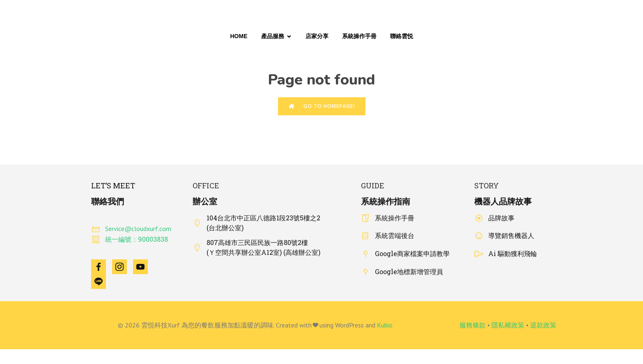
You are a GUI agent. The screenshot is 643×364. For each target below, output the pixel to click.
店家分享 (317, 36)
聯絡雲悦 (402, 36)
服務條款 (473, 325)
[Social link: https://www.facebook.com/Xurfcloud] (102, 267)
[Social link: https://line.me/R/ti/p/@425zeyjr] (102, 282)
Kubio (385, 325)
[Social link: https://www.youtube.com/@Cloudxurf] (144, 267)
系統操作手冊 (359, 36)
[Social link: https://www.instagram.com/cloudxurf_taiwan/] (123, 267)
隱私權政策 (508, 325)
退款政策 (543, 325)
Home (239, 36)
